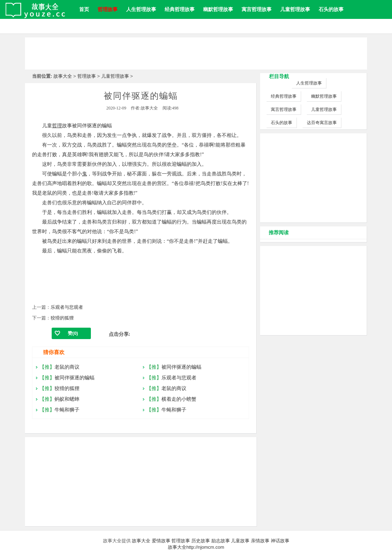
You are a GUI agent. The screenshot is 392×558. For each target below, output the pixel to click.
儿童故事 (240, 541)
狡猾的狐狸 (62, 318)
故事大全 (63, 76)
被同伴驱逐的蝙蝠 (74, 378)
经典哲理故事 (180, 9)
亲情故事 (260, 541)
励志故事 (221, 541)
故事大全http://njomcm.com (196, 547)
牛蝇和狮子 (67, 410)
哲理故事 (87, 76)
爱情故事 (161, 541)
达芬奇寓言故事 (322, 123)
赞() (73, 333)
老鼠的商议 (67, 367)
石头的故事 (331, 9)
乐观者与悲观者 (67, 307)
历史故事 (201, 541)
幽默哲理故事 (218, 9)
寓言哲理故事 (257, 9)
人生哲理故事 (141, 9)
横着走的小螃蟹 (179, 399)
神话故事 (280, 541)
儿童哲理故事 (295, 9)
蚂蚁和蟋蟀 (67, 399)
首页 (84, 9)
